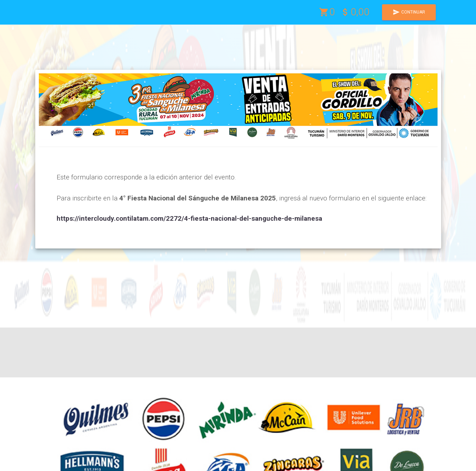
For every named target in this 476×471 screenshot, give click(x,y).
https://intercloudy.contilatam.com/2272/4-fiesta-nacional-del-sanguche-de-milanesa (189, 218)
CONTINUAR (409, 12)
